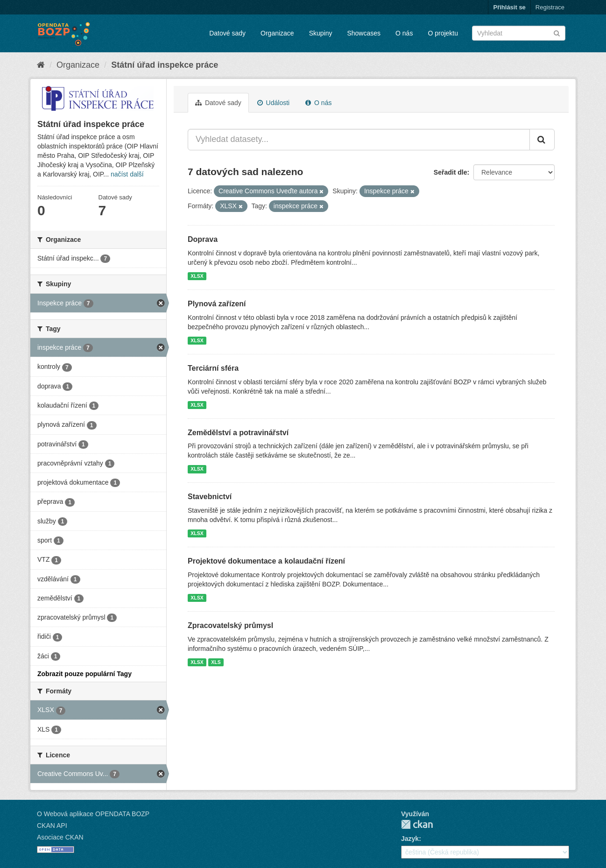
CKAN (417, 824)
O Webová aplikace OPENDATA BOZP (93, 814)
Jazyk (410, 839)
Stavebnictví (210, 497)
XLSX (197, 276)
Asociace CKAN (60, 837)
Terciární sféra (213, 368)
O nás (404, 33)
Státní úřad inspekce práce (165, 65)
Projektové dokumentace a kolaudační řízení (266, 561)
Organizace (277, 33)
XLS (216, 662)
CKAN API (52, 826)
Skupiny (321, 33)
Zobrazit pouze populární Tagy (85, 674)
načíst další (127, 174)
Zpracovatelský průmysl (230, 625)
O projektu (443, 33)
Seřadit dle (451, 172)
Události (273, 103)
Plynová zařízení (217, 304)
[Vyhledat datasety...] (359, 140)
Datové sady (227, 33)
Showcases (364, 33)
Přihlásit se (509, 7)
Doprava (203, 239)
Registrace (550, 7)
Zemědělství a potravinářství (238, 433)
